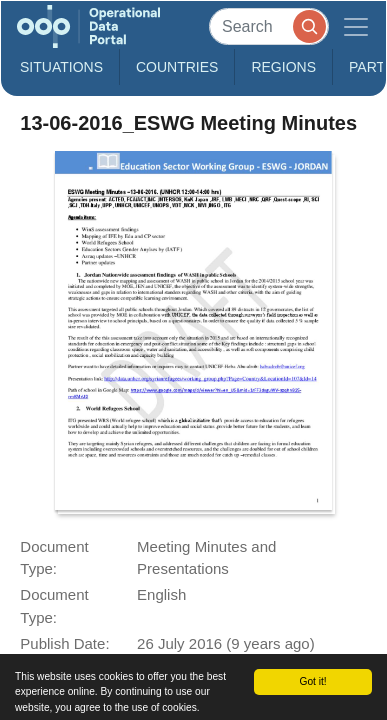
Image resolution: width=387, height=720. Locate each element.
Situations (61, 67)
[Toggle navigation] (356, 26)
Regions (283, 67)
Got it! (313, 681)
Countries (177, 67)
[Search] (269, 26)
